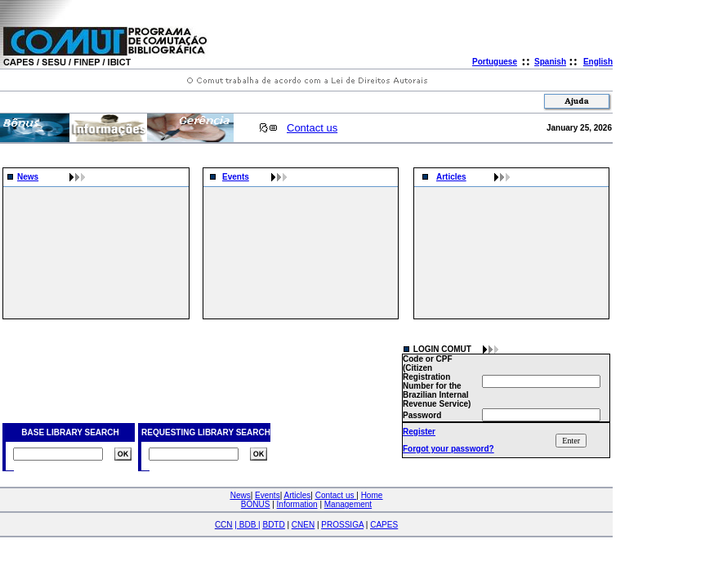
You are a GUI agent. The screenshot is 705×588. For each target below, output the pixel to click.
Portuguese (495, 62)
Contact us (312, 128)
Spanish (550, 62)
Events (236, 177)
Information (297, 504)
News (28, 177)
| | (247, 525)
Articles (451, 177)
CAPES (384, 525)
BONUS (256, 504)
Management (348, 504)
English (598, 62)
